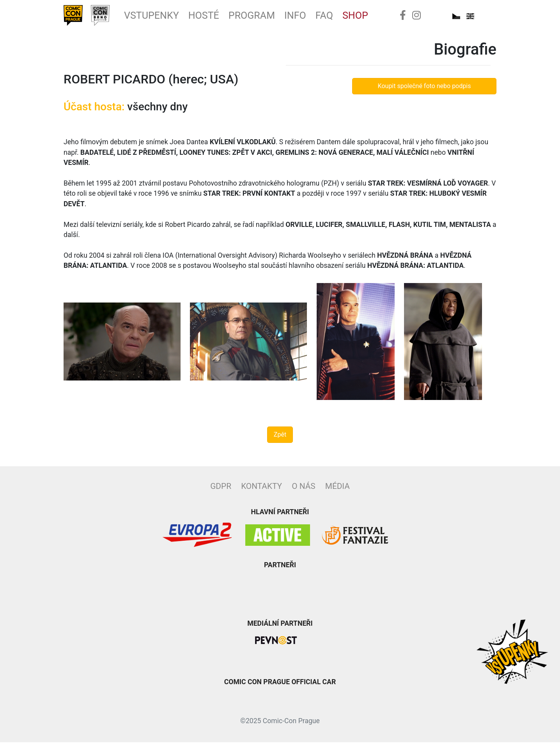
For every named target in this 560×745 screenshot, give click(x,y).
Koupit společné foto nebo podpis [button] (424, 89)
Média (338, 489)
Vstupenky (159, 17)
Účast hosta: (94, 109)
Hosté (214, 17)
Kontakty (261, 489)
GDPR (221, 489)
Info (312, 17)
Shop (376, 17)
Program (266, 17)
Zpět (280, 437)
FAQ (343, 17)
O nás (303, 489)
